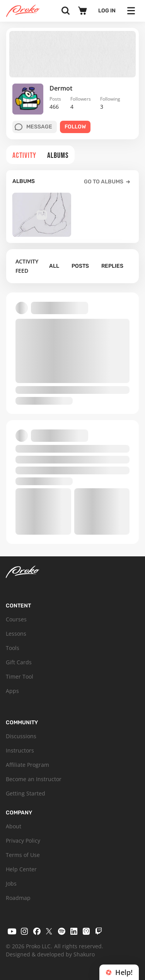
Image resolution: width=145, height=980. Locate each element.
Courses (16, 619)
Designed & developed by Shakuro (50, 954)
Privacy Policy (23, 841)
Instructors (20, 750)
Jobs (11, 883)
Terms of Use (23, 855)
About (14, 826)
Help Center (21, 869)
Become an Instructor (34, 779)
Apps (12, 691)
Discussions (21, 736)
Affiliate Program (27, 765)
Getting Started (26, 793)
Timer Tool (20, 676)
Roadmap (18, 898)
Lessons (16, 634)
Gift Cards (19, 662)
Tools (13, 648)
